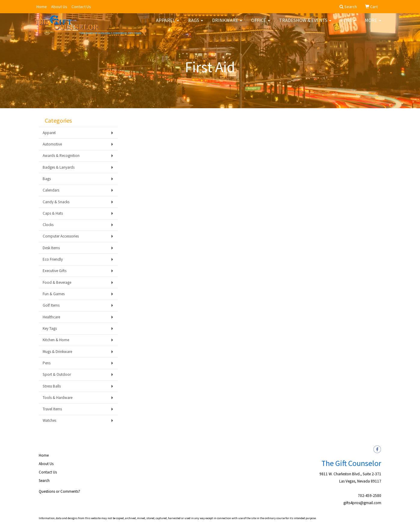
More (373, 24)
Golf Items (51, 305)
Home (42, 7)
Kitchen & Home (56, 340)
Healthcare (51, 317)
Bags (196, 24)
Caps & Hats (53, 213)
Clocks (48, 225)
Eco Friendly (53, 259)
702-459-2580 (370, 496)
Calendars (51, 190)
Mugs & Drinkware (57, 352)
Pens (348, 24)
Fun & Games (54, 294)
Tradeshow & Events (305, 24)
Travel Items (52, 409)
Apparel (167, 24)
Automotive (52, 144)
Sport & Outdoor (57, 374)
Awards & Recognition (61, 156)
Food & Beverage (57, 282)
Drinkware (227, 24)
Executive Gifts (55, 271)
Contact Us (81, 7)
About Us (59, 7)
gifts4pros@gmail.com (362, 503)
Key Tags (50, 328)
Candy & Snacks (56, 202)
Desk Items (51, 248)
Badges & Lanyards (59, 167)
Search (44, 481)
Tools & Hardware (58, 398)
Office (261, 24)
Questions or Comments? (59, 491)
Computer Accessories (61, 236)
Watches (49, 420)
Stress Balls (52, 386)
